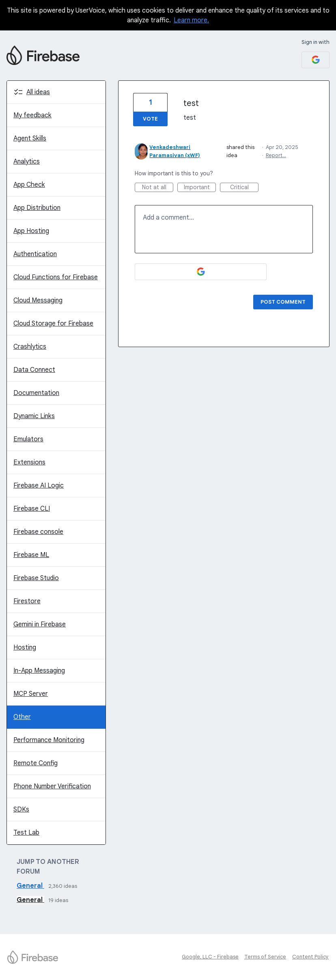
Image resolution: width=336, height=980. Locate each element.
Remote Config (36, 763)
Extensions (29, 462)
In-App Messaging (39, 671)
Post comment (283, 302)
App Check (29, 185)
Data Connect (34, 370)
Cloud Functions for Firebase (56, 277)
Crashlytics (30, 347)
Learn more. (191, 20)
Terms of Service (265, 957)
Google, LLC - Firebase (210, 957)
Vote (150, 119)
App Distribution (37, 208)
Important (200, 188)
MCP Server (31, 694)
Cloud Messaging (38, 300)
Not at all (158, 188)
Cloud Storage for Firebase (53, 324)
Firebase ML (31, 555)
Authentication (35, 254)
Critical (244, 188)
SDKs (21, 809)
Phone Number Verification (52, 786)
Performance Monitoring (49, 740)
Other (22, 717)
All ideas (38, 92)
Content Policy (310, 957)
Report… (276, 155)
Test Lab (26, 833)
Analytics (27, 162)
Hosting (25, 648)
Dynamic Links (34, 416)
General (30, 886)
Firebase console (38, 532)
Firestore (27, 601)
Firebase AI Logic (39, 486)
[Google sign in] (316, 60)
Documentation (36, 393)
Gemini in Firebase (40, 624)
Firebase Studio (36, 578)
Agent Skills (30, 138)
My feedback (32, 115)
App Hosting (31, 231)
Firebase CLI (32, 509)
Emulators (28, 439)
